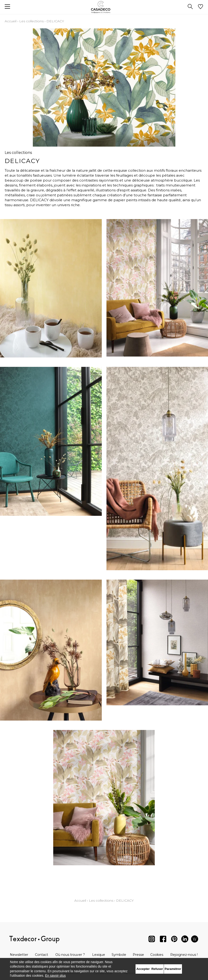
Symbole (119, 955)
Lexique (99, 955)
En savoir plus (55, 976)
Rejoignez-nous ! (184, 955)
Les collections (31, 21)
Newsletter (19, 955)
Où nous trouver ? (70, 955)
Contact (42, 955)
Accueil (11, 21)
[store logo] (104, 7)
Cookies (157, 955)
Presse (138, 955)
